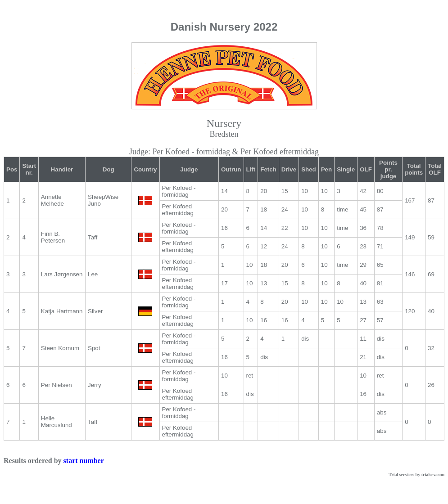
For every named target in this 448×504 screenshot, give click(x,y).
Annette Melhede (52, 200)
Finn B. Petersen (53, 237)
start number (84, 461)
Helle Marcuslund (57, 422)
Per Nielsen (57, 385)
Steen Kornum (60, 348)
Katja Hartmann (62, 311)
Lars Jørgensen (62, 274)
